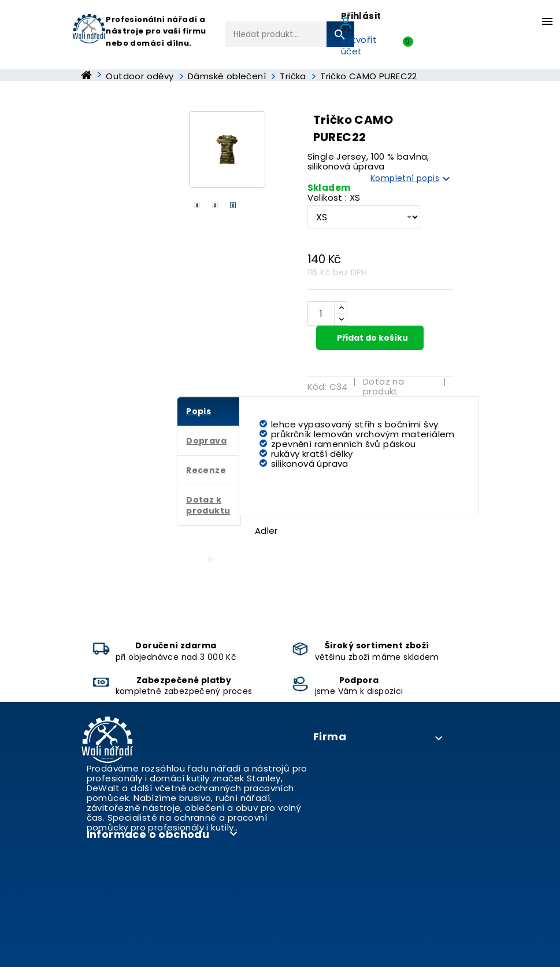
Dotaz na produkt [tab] (383, 386)
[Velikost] (364, 217)
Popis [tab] (199, 411)
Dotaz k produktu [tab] (208, 505)
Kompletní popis (412, 179)
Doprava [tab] (206, 441)
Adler (266, 531)
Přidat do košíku (372, 338)
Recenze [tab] (206, 470)
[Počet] (321, 313)
